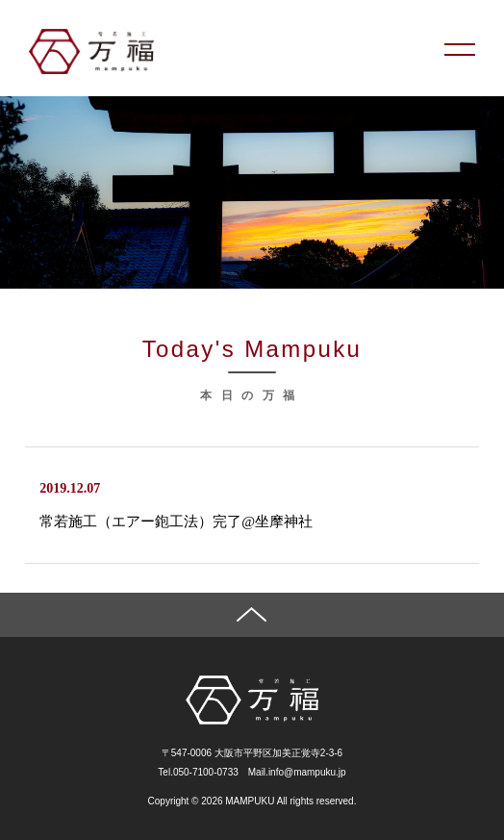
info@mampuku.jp (307, 772)
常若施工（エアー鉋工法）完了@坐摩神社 (176, 522)
